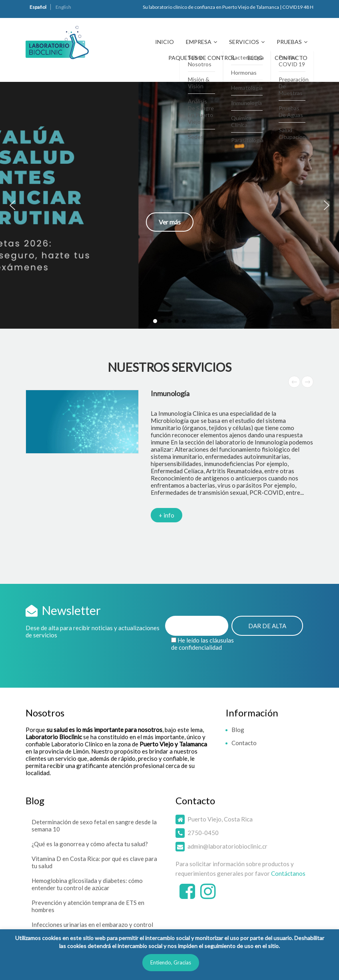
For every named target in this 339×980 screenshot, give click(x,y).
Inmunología (170, 393)
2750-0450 (203, 833)
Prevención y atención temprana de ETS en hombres (88, 906)
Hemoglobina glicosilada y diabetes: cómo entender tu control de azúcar (87, 884)
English (63, 7)
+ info (167, 515)
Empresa (199, 42)
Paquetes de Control (202, 58)
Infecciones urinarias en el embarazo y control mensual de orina (92, 928)
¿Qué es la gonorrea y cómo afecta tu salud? (90, 844)
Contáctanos (288, 873)
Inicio (165, 42)
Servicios (244, 42)
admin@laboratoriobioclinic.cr (227, 846)
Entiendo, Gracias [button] (171, 962)
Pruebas (289, 42)
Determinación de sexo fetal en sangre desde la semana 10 (94, 825)
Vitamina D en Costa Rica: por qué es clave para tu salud (94, 862)
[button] (169, 205)
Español (38, 7)
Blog (255, 58)
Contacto (291, 58)
